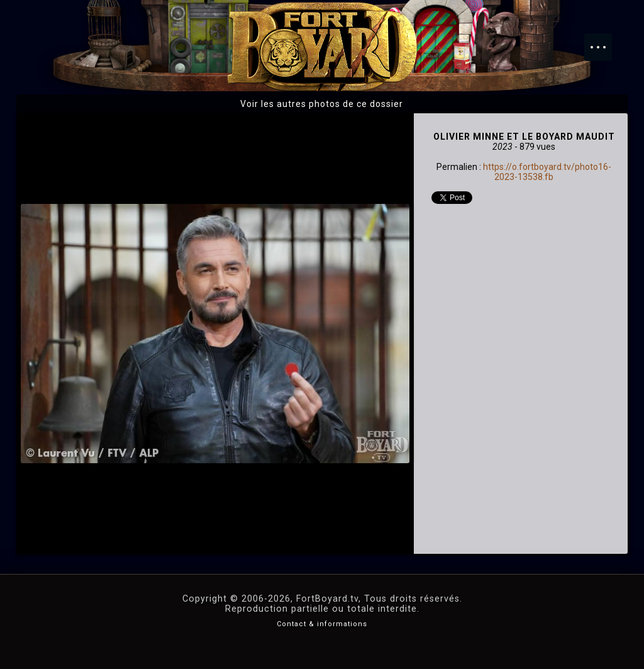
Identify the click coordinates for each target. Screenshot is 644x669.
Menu (604, 41)
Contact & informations (322, 624)
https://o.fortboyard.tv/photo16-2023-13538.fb (547, 172)
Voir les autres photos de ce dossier (322, 104)
